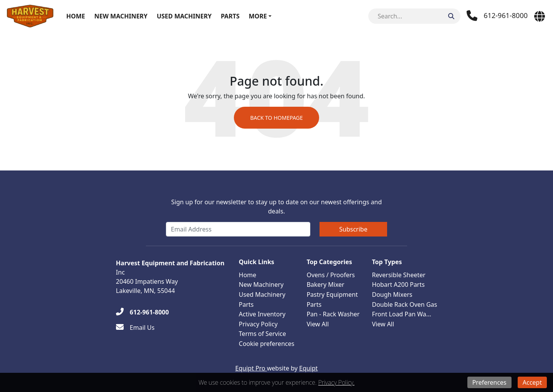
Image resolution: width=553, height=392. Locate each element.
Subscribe (353, 229)
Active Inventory (262, 314)
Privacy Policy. (336, 382)
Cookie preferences (267, 344)
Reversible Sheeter (399, 275)
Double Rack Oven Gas (404, 304)
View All (318, 324)
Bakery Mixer (325, 284)
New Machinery (121, 16)
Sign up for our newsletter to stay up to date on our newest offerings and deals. (277, 207)
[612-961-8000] (142, 312)
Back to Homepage (276, 118)
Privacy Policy (258, 324)
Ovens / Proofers (331, 275)
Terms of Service (262, 334)
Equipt (308, 368)
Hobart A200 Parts (398, 284)
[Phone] (497, 16)
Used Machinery (184, 16)
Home (76, 16)
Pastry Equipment (332, 294)
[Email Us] (135, 327)
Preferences (489, 382)
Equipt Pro (251, 368)
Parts (230, 16)
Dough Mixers (392, 294)
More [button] (258, 16)
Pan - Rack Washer (333, 314)
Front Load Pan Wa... (401, 314)
